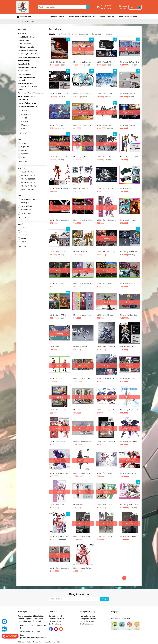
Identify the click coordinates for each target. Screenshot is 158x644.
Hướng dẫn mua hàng (88, 616)
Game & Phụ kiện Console (26, 37)
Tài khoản (123, 6)
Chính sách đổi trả (55, 621)
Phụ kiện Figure (26, 213)
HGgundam (24, 150)
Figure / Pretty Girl (107, 16)
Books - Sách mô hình (25, 44)
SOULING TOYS (26, 114)
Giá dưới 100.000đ (27, 172)
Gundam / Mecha (57, 16)
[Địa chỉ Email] (79, 599)
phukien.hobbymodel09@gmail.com (33, 638)
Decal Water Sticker (24, 74)
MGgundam (25, 147)
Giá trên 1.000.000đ (27, 189)
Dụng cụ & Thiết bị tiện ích (27, 103)
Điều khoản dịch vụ (86, 624)
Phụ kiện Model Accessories (27, 50)
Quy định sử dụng (55, 624)
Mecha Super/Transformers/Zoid (82, 16)
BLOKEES (24, 118)
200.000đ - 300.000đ (28, 179)
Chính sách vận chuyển (57, 619)
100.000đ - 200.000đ (28, 175)
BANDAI (23, 228)
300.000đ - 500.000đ (28, 182)
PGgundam (24, 143)
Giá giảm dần (97, 34)
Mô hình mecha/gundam (29, 199)
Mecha (23, 157)
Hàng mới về (22, 34)
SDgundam (24, 154)
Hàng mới (108, 34)
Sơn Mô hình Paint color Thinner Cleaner (29, 88)
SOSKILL (24, 128)
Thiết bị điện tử (23, 100)
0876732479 (106, 8)
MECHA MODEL (26, 210)
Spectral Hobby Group (40, 642)
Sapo (60, 642)
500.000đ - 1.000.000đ (28, 186)
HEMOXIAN (24, 121)
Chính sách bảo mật (56, 616)
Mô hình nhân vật (24, 61)
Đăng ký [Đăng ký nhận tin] (105, 599)
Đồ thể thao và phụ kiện (26, 47)
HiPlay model (25, 125)
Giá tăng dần (84, 34)
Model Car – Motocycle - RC (27, 67)
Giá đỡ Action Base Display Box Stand (27, 79)
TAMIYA (23, 238)
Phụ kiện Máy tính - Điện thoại (28, 54)
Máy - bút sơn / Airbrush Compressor (30, 93)
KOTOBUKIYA (25, 235)
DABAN (23, 231)
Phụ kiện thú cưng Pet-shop (27, 106)
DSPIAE (23, 242)
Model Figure (25, 203)
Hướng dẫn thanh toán (88, 619)
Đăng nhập (122, 8)
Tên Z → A (72, 34)
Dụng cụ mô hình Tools (128, 16)
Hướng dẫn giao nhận (88, 621)
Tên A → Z (62, 34)
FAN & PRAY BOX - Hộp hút (27, 96)
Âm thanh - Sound (24, 40)
